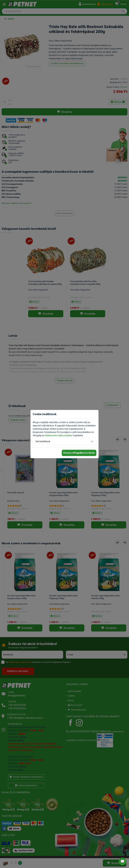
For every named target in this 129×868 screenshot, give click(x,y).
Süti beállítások (43, 441)
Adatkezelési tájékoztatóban (59, 435)
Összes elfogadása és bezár (79, 453)
